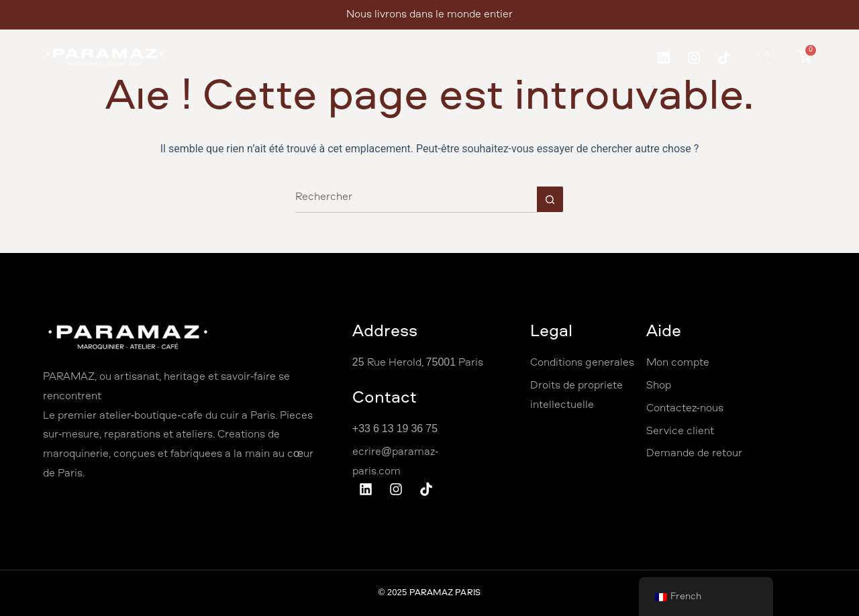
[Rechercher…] (416, 199)
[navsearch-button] (768, 58)
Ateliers (367, 42)
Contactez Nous (580, 42)
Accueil (214, 42)
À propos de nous (290, 42)
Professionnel (439, 42)
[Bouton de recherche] (550, 199)
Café (406, 72)
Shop (507, 42)
